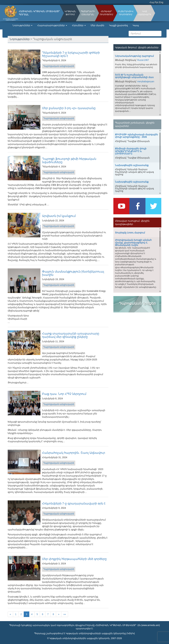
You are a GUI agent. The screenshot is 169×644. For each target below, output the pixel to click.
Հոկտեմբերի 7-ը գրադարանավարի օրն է (74, 503)
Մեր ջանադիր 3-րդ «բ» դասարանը (69, 108)
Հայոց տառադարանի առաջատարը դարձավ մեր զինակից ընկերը (71, 335)
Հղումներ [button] (79, 25)
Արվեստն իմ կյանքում (59, 216)
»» (65, 614)
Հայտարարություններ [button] (52, 25)
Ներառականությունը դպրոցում (134, 56)
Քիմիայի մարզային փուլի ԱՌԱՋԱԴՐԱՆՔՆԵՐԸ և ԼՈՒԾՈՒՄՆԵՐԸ (131, 151)
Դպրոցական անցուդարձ (59, 66)
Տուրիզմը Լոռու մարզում (130, 233)
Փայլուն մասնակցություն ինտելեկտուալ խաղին (73, 273)
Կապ (136, 25)
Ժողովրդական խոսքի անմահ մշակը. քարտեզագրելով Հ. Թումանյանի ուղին (133, 243)
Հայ (152, 2)
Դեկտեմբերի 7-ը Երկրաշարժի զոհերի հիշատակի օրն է (71, 54)
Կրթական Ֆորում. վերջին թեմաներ (137, 47)
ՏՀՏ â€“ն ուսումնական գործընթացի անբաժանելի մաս (134, 76)
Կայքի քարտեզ (118, 25)
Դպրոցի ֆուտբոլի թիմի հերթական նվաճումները (69, 160)
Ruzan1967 (143, 60)
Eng (161, 2)
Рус (157, 2)
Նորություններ (20, 39)
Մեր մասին (97, 25)
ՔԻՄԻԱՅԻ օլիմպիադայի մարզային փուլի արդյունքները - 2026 (136, 136)
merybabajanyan (146, 81)
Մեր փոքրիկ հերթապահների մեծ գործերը (74, 559)
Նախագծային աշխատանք (132, 165)
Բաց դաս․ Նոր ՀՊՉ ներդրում (64, 394)
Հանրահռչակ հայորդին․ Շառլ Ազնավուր (74, 453)
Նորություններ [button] (23, 25)
